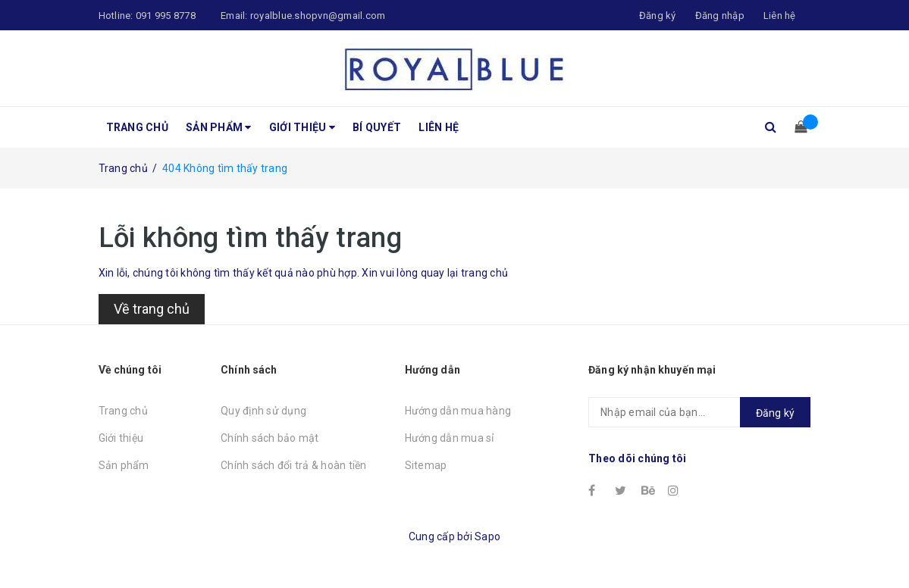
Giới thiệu (302, 127)
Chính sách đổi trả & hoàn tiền (294, 465)
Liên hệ (439, 127)
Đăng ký (776, 413)
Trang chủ (137, 127)
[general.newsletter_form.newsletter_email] (699, 412)
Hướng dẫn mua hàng (458, 411)
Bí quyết (377, 127)
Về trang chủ (152, 309)
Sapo (487, 536)
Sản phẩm (219, 127)
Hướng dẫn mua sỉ (450, 438)
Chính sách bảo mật (270, 438)
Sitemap (426, 465)
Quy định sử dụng (263, 411)
